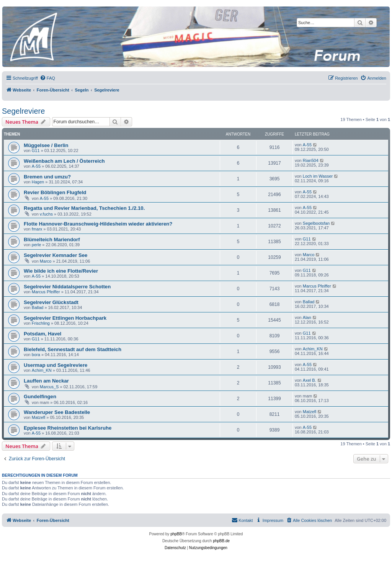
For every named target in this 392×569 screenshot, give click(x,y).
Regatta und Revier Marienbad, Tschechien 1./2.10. (84, 208)
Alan (307, 317)
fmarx (37, 229)
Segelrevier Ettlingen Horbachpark (65, 318)
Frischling (41, 323)
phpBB (176, 534)
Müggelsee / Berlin (46, 145)
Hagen (38, 182)
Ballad (38, 307)
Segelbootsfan (316, 223)
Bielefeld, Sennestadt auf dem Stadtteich (73, 349)
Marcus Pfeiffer (46, 292)
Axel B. (310, 380)
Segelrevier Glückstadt (51, 302)
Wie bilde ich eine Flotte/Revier (61, 271)
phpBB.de (221, 541)
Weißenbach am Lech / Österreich (64, 161)
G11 (36, 150)
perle (36, 245)
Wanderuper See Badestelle (57, 412)
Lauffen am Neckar (46, 381)
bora (36, 355)
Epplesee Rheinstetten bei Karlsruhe (68, 428)
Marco (46, 261)
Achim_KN (313, 349)
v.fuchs (46, 214)
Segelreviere (23, 111)
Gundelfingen (40, 397)
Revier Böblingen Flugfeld (55, 192)
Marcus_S (49, 387)
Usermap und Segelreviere (56, 365)
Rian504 (311, 160)
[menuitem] (47, 78)
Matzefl (38, 417)
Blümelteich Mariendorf (52, 240)
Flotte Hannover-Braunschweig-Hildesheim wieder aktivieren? (98, 224)
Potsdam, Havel (42, 334)
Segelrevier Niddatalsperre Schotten (67, 287)
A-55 (307, 145)
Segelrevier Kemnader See (56, 255)
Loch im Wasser (318, 176)
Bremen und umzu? (47, 177)
